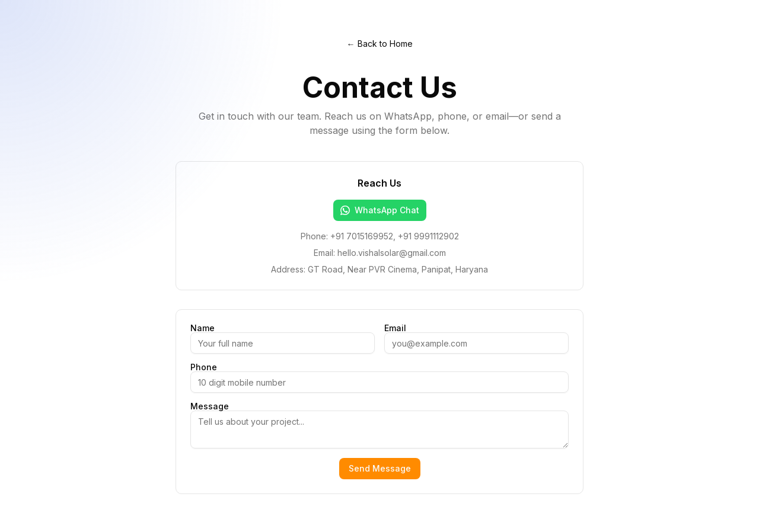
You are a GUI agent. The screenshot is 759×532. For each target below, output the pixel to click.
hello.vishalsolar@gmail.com (392, 253)
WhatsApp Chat (380, 210)
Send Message (380, 468)
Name (202, 328)
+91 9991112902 (428, 236)
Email (395, 328)
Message (210, 406)
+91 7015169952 (362, 236)
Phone (204, 367)
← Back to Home (380, 44)
